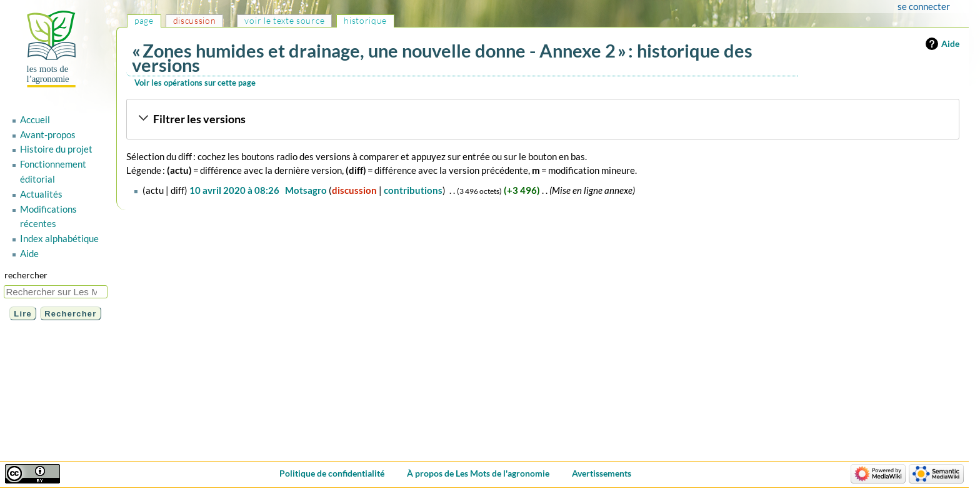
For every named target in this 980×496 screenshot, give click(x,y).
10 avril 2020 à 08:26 (234, 190)
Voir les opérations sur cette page (195, 83)
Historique (365, 20)
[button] (542, 120)
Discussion (195, 20)
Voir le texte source (284, 20)
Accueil (35, 119)
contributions (413, 190)
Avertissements (602, 473)
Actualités (41, 194)
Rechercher (26, 275)
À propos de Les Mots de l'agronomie (478, 473)
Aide (950, 43)
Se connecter (924, 6)
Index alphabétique (59, 238)
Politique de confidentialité (332, 473)
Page (144, 20)
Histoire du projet (56, 149)
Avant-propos (48, 134)
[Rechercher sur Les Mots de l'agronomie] (56, 292)
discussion (354, 190)
